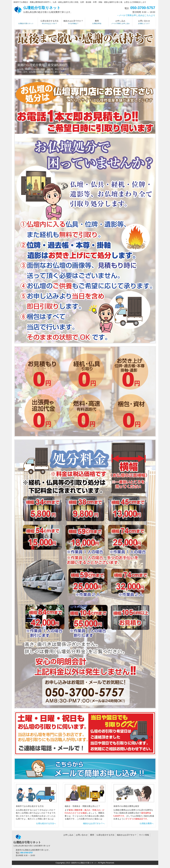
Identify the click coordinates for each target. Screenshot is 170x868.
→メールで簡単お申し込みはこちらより (136, 15)
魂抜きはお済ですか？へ (94, 823)
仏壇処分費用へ (147, 823)
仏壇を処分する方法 (105, 835)
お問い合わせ (82, 835)
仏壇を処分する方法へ (46, 823)
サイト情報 (144, 835)
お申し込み (68, 835)
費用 (92, 835)
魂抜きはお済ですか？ (127, 835)
